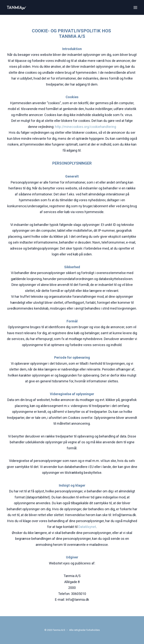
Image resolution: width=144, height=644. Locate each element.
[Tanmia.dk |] (16, 7)
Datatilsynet (87, 527)
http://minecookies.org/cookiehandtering (85, 127)
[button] (135, 7)
